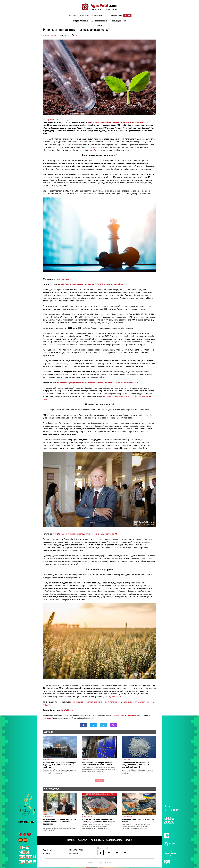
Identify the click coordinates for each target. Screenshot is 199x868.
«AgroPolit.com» (96, 151)
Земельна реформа (118, 21)
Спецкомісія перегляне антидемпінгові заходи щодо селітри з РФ (88, 535)
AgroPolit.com (115, 698)
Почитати (84, 15)
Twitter (124, 716)
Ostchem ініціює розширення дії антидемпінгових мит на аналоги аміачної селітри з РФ (98, 384)
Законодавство (114, 15)
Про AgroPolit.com (51, 851)
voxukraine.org (62, 280)
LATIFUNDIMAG (74, 854)
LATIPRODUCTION (75, 851)
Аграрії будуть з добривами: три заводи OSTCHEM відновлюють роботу (90, 285)
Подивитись (98, 15)
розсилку (47, 719)
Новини (73, 15)
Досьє (127, 16)
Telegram (131, 716)
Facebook (116, 716)
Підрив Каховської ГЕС (82, 21)
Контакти (47, 854)
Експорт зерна (101, 21)
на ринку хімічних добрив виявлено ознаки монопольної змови (117, 124)
